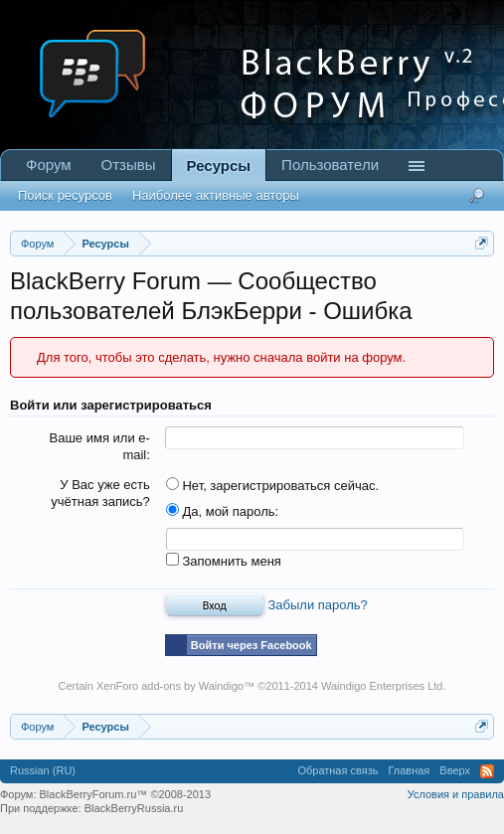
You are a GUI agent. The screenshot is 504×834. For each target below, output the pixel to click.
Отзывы (129, 165)
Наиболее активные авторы (216, 195)
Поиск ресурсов (65, 195)
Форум (49, 165)
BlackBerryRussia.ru (134, 808)
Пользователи (330, 165)
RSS (487, 771)
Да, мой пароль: (222, 511)
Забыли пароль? (317, 605)
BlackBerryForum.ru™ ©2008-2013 (126, 794)
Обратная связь (337, 770)
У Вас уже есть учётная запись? (100, 493)
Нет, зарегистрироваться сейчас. (272, 486)
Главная (409, 770)
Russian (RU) (43, 770)
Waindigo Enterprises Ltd (382, 686)
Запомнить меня (224, 561)
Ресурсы (219, 166)
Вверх (455, 770)
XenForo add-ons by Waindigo (170, 686)
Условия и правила (456, 794)
